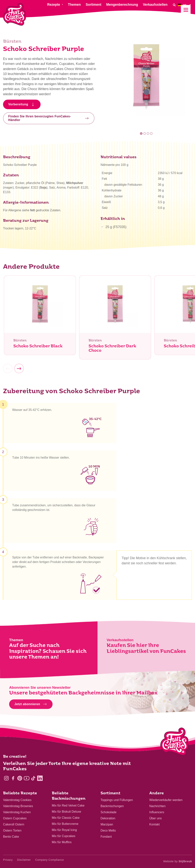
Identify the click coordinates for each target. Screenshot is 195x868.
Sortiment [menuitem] (94, 5)
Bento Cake (11, 837)
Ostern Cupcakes (15, 818)
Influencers (157, 812)
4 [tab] (151, 134)
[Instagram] (6, 778)
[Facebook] (13, 778)
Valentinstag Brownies (18, 806)
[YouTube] (27, 778)
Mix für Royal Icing (64, 830)
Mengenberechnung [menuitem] (122, 5)
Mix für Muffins (62, 842)
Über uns (155, 818)
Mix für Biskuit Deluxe (66, 812)
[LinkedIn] (40, 778)
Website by (178, 861)
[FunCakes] (15, 14)
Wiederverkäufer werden (166, 800)
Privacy (8, 860)
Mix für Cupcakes (64, 836)
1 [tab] (141, 134)
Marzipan (107, 824)
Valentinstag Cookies (17, 800)
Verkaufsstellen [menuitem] (155, 5)
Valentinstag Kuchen (17, 812)
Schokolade (109, 812)
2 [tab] (145, 134)
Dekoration (108, 818)
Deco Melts (108, 830)
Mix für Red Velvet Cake (68, 805)
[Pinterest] (20, 778)
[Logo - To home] (175, 742)
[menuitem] (185, 5)
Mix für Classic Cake (66, 818)
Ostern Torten (12, 830)
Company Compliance (50, 860)
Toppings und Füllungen (117, 800)
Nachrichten (157, 806)
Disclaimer (24, 860)
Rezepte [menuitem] (54, 5)
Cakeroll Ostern (14, 824)
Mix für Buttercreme (65, 824)
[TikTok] (33, 778)
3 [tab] (148, 134)
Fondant (106, 837)
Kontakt (154, 824)
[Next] (19, 370)
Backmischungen (112, 806)
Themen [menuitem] (74, 5)
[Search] (174, 5)
